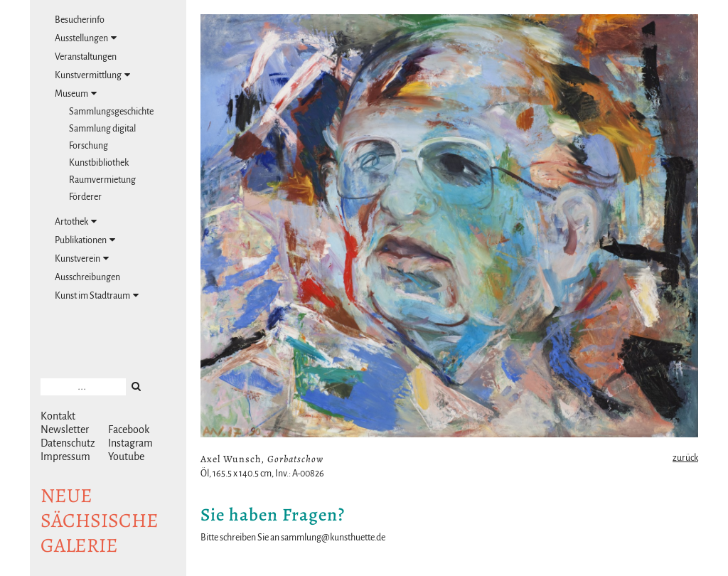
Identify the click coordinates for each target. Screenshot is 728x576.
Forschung (89, 146)
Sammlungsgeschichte (111, 112)
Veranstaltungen (86, 57)
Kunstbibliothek (99, 163)
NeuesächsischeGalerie (100, 521)
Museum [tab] (76, 94)
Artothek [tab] (76, 222)
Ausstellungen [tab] (86, 38)
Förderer (85, 197)
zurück (685, 458)
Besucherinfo (80, 20)
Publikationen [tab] (85, 240)
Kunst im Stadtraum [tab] (97, 295)
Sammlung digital (102, 129)
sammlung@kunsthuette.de (333, 538)
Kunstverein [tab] (82, 258)
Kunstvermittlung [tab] (92, 75)
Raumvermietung (102, 180)
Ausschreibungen (87, 277)
